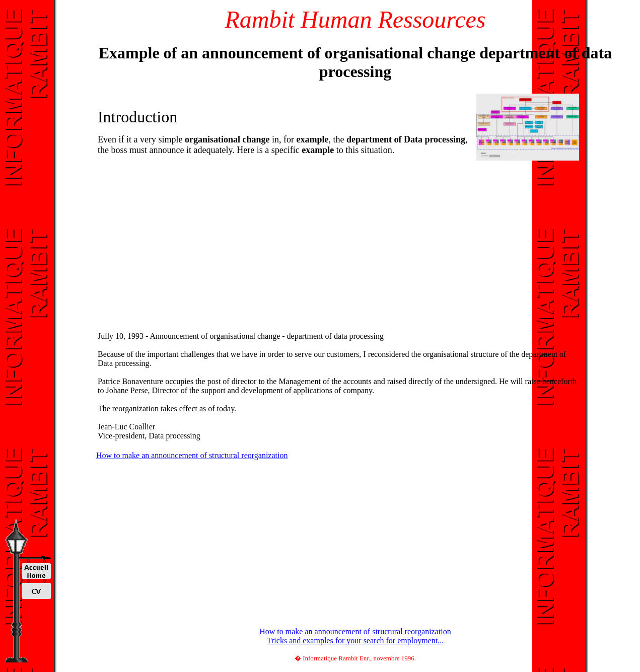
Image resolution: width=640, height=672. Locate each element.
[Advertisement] (181, 233)
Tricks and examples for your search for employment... (355, 641)
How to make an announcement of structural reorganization (192, 455)
